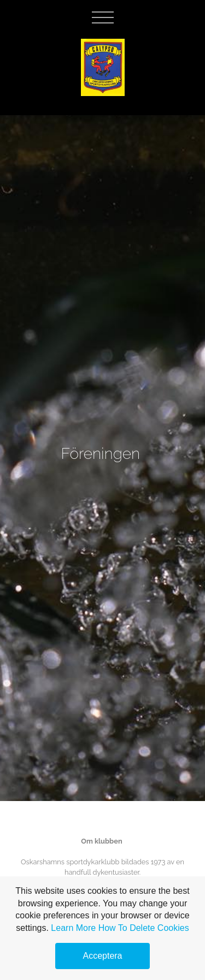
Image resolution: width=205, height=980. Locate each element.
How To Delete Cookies (144, 928)
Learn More (73, 928)
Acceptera (102, 956)
